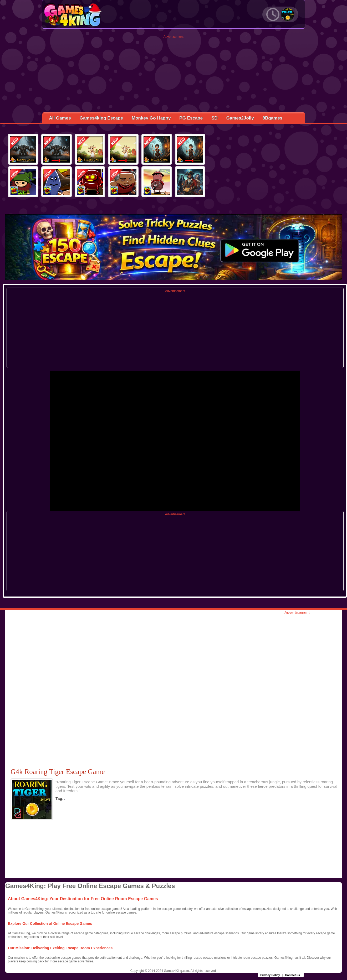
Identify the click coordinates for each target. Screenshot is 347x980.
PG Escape (191, 118)
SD (215, 118)
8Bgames (273, 118)
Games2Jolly (240, 118)
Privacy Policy (270, 975)
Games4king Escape (101, 118)
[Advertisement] (174, 75)
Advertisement (174, 37)
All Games (60, 118)
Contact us (292, 975)
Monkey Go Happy (151, 118)
